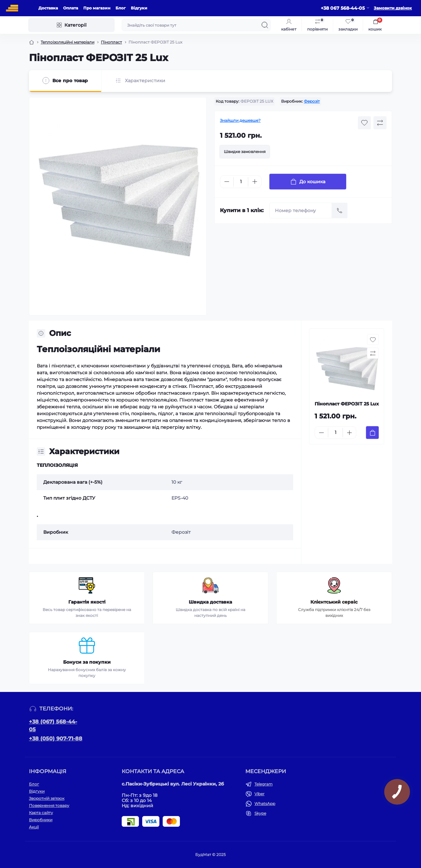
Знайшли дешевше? (240, 120)
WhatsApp (265, 804)
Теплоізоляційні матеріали (68, 42)
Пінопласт (111, 42)
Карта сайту (41, 813)
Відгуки (139, 8)
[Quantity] (241, 182)
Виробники (41, 820)
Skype (260, 813)
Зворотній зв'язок (47, 798)
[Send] (340, 211)
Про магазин (97, 8)
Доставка (48, 8)
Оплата (71, 8)
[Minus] (227, 182)
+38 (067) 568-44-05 (53, 726)
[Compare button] (380, 123)
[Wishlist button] (364, 123)
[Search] (265, 25)
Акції (34, 827)
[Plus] (255, 182)
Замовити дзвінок (393, 8)
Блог (121, 8)
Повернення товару (49, 805)
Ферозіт (312, 101)
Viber (259, 794)
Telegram (264, 784)
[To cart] (372, 433)
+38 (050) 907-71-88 (56, 739)
